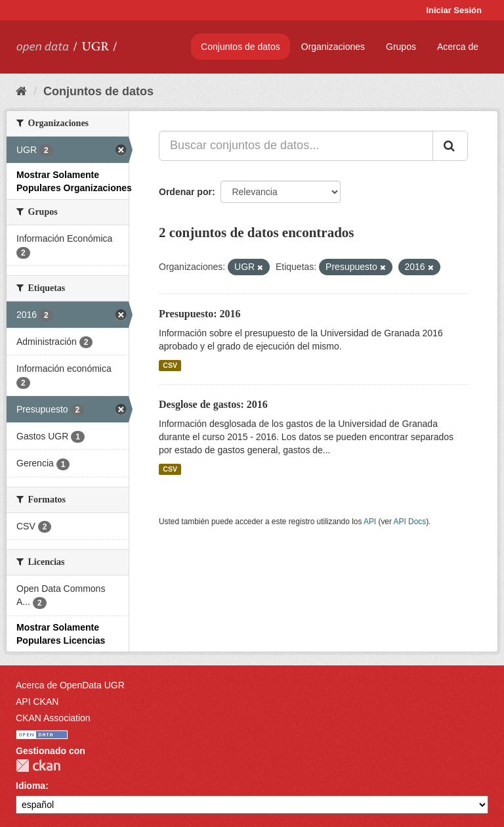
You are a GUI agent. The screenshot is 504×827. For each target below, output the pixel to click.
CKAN (38, 766)
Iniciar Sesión (454, 10)
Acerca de (458, 47)
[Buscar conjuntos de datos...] (296, 146)
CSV (170, 365)
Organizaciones (333, 47)
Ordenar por (185, 192)
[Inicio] (21, 91)
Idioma (31, 786)
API (370, 522)
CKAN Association (53, 718)
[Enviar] (450, 146)
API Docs (410, 522)
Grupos (401, 47)
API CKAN (37, 702)
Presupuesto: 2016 (200, 314)
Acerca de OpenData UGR (70, 685)
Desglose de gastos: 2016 (213, 404)
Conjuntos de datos (241, 47)
